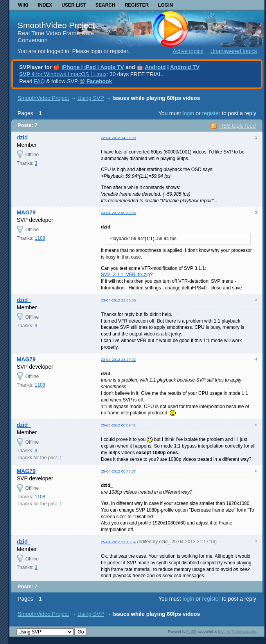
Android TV (185, 67)
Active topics (188, 51)
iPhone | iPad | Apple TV (93, 67)
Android (155, 67)
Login (165, 5)
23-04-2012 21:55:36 (118, 300)
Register (137, 5)
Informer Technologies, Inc (237, 632)
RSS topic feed (237, 126)
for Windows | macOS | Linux (63, 74)
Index (45, 5)
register (211, 113)
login (189, 113)
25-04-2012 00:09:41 (118, 425)
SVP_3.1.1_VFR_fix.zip (125, 275)
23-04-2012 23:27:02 (118, 359)
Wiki (23, 5)
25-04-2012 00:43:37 (118, 471)
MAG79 (26, 212)
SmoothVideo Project (56, 25)
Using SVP (91, 98)
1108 (40, 238)
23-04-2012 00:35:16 (118, 213)
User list (74, 5)
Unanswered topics (234, 51)
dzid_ (24, 137)
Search (105, 5)
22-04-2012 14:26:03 (118, 138)
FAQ (39, 81)
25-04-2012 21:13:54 (118, 542)
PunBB (191, 632)
